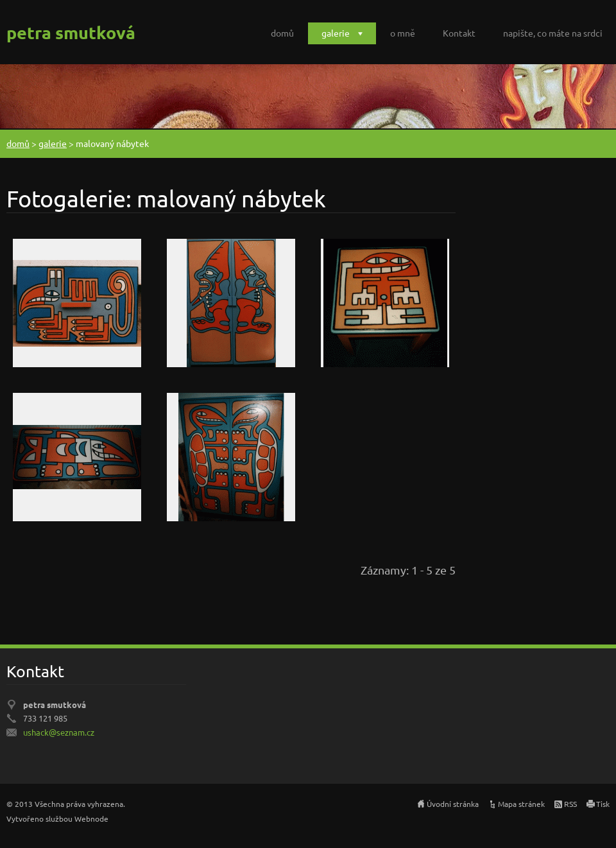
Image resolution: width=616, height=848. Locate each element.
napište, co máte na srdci (553, 33)
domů (282, 33)
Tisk (603, 804)
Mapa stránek (521, 804)
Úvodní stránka (453, 804)
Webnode (91, 818)
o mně (403, 33)
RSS (570, 804)
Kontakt (459, 33)
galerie (336, 33)
